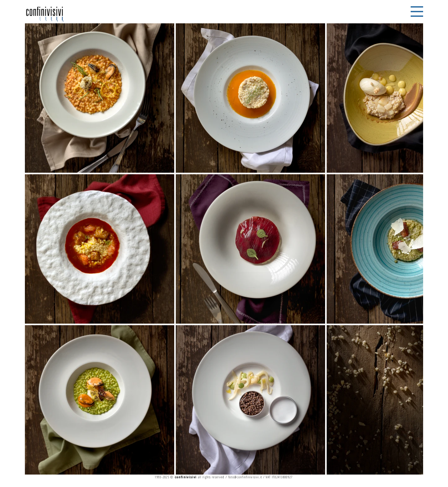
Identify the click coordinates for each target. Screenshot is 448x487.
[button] (417, 12)
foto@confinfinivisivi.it (245, 477)
